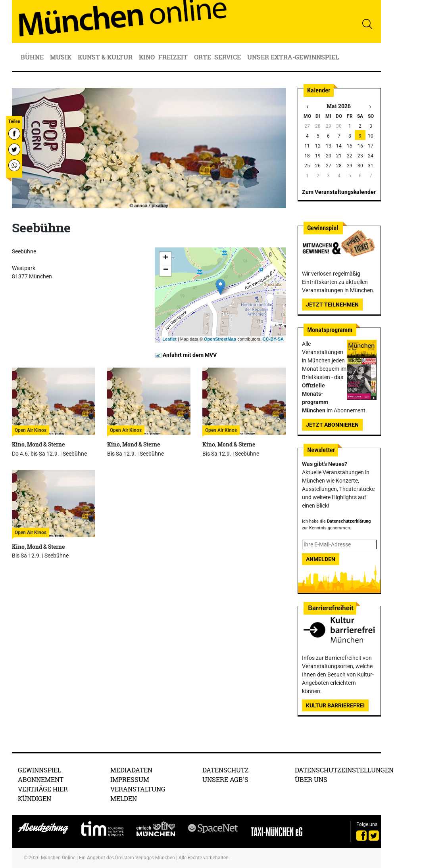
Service (228, 57)
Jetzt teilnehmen (332, 305)
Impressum (130, 779)
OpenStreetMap (220, 339)
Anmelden (321, 559)
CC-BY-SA (273, 339)
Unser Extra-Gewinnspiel (293, 57)
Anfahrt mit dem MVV (186, 355)
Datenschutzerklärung (349, 521)
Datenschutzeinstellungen (344, 770)
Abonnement (41, 779)
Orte (203, 57)
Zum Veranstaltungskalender (339, 192)
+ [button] (166, 258)
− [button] (166, 270)
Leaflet (169, 339)
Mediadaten (131, 770)
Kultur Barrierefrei (335, 705)
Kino (147, 57)
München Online (58, 858)
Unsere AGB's (225, 779)
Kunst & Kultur (106, 57)
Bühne (33, 57)
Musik (62, 57)
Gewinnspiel (39, 770)
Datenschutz (226, 770)
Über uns (311, 779)
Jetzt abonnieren (332, 425)
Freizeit (174, 57)
